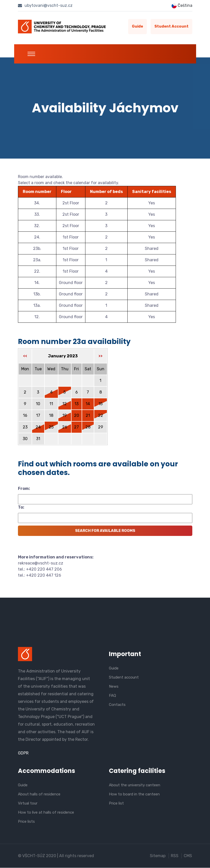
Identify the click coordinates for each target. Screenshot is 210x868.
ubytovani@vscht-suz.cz (45, 5)
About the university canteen (135, 785)
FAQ (112, 696)
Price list (116, 804)
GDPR (23, 753)
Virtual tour (28, 804)
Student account (171, 27)
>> (101, 356)
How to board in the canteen (134, 794)
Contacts (117, 705)
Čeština (182, 6)
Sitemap (158, 856)
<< (25, 356)
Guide (137, 27)
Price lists (26, 822)
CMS (188, 856)
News (114, 687)
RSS (175, 856)
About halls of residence (39, 794)
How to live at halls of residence (46, 813)
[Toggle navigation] (31, 54)
